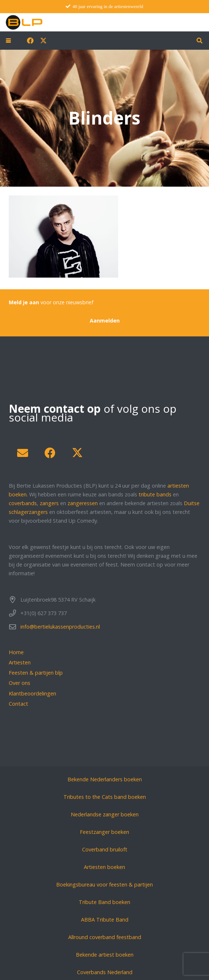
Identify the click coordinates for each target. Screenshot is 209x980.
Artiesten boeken (104, 867)
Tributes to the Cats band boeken (105, 797)
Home (16, 652)
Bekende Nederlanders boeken (105, 779)
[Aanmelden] (105, 321)
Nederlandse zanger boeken (105, 814)
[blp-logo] (24, 22)
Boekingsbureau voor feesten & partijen (104, 884)
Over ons (20, 683)
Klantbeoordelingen (32, 693)
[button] (8, 41)
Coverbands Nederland (105, 972)
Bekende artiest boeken (105, 955)
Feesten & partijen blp (36, 673)
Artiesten (20, 662)
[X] (43, 41)
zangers (49, 503)
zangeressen (83, 503)
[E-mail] (22, 453)
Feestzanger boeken (104, 832)
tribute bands (155, 494)
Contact (18, 704)
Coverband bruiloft (105, 849)
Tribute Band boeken (104, 902)
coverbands (23, 503)
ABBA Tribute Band (105, 920)
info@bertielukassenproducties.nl (60, 627)
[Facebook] (30, 41)
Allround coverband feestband (105, 937)
